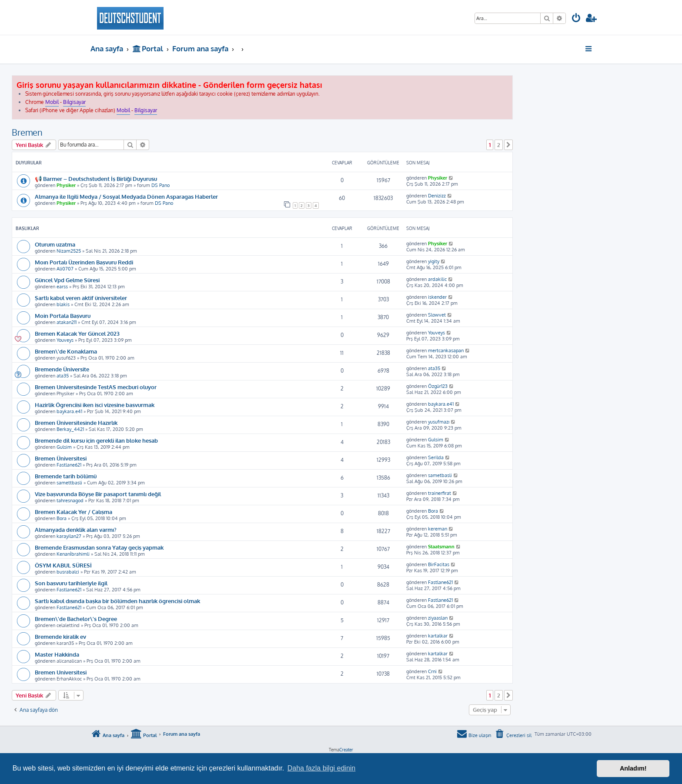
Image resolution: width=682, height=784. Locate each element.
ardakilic (437, 279)
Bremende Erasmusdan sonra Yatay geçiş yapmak (99, 547)
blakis (63, 304)
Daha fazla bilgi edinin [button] (322, 768)
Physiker (66, 185)
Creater (346, 750)
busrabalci (68, 572)
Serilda (436, 457)
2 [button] (499, 145)
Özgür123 (438, 386)
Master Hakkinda (57, 654)
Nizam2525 (69, 251)
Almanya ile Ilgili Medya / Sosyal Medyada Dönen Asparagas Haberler (126, 196)
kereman (438, 529)
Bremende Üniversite (62, 369)
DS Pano (160, 185)
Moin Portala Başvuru (63, 315)
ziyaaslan (438, 618)
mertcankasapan (446, 350)
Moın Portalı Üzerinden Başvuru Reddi (84, 262)
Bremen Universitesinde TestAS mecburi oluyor (96, 387)
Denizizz (437, 196)
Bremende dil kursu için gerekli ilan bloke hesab (96, 440)
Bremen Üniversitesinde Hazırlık (76, 422)
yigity (434, 261)
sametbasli (440, 475)
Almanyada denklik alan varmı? (76, 529)
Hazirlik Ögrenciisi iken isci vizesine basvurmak (95, 405)
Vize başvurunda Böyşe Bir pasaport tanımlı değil (98, 494)
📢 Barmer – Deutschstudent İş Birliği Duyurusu (96, 178)
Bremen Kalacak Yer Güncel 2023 (77, 333)
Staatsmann (441, 547)
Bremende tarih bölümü (66, 476)
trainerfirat (440, 493)
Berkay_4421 (70, 429)
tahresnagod (70, 500)
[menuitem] (576, 19)
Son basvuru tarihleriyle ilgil (71, 583)
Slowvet (437, 315)
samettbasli (69, 483)
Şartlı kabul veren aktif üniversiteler (81, 298)
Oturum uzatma (55, 244)
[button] (508, 145)
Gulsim (64, 447)
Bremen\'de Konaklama (66, 351)
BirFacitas (439, 564)
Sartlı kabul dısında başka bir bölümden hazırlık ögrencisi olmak (117, 601)
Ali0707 (65, 269)
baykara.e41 (69, 411)
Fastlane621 (69, 465)
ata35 (63, 376)
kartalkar (438, 636)
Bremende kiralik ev (60, 636)
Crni (432, 671)
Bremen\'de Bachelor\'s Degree (76, 619)
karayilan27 (69, 536)
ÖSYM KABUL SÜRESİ (63, 565)
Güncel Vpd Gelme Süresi (67, 280)
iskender (437, 297)
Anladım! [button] (633, 768)
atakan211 (67, 322)
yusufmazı (439, 422)
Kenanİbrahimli (73, 554)
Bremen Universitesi (61, 672)
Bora (62, 518)
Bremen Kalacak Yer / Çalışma (74, 512)
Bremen (27, 132)
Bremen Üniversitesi (61, 458)
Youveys (65, 340)
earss (62, 287)
